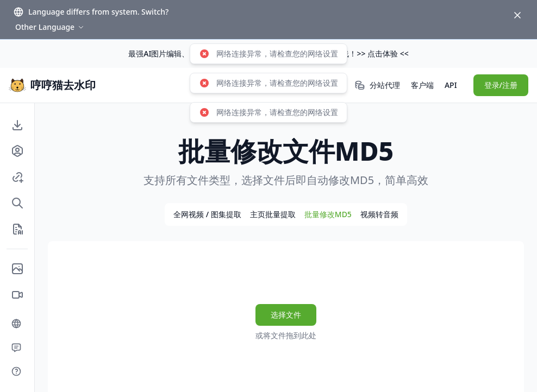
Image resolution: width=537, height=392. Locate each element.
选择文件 (286, 315)
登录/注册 (501, 85)
